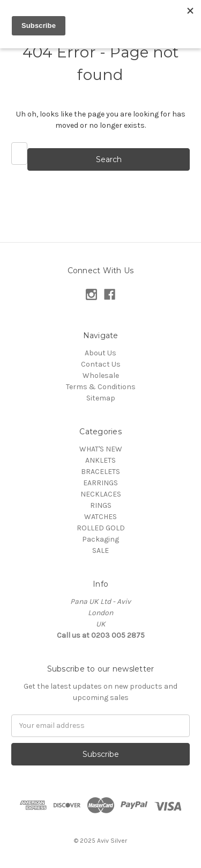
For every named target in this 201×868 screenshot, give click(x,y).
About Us (100, 353)
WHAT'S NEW (101, 449)
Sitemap (101, 398)
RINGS (101, 505)
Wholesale (101, 375)
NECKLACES (101, 494)
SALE (100, 550)
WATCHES (100, 517)
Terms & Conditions (101, 387)
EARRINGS (100, 483)
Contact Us (101, 364)
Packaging (100, 539)
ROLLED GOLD (101, 528)
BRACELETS (100, 472)
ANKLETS (100, 460)
